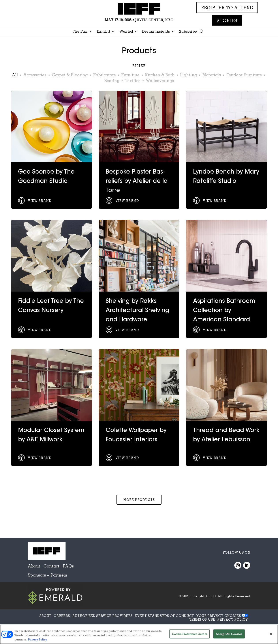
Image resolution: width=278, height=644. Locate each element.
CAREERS (62, 616)
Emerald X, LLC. (204, 596)
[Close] (271, 634)
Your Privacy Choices (219, 616)
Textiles (133, 80)
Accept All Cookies (229, 634)
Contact (51, 566)
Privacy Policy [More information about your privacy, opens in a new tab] (37, 639)
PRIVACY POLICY (233, 619)
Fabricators (104, 75)
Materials (212, 75)
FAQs (68, 566)
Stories (227, 20)
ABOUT (45, 616)
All (15, 75)
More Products (139, 500)
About (34, 566)
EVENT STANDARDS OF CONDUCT (164, 616)
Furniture (130, 75)
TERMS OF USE (202, 619)
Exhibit (103, 32)
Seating (112, 80)
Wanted (126, 32)
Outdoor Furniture (244, 75)
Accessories (35, 75)
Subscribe (188, 32)
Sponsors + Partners (47, 575)
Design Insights (156, 32)
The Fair (80, 32)
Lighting (188, 75)
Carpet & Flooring (70, 75)
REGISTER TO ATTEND (227, 7)
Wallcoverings (160, 80)
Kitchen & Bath (160, 75)
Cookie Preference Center (190, 634)
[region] (139, 634)
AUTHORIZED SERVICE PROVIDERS (102, 616)
